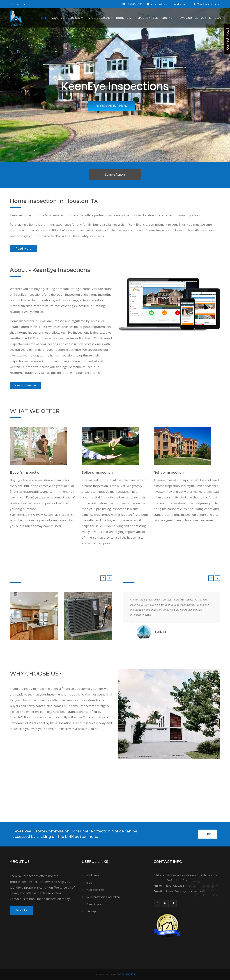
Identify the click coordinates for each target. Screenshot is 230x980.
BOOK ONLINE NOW (114, 107)
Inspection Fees (146, 18)
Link (208, 834)
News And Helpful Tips (194, 18)
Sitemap (91, 911)
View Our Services (25, 385)
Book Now (124, 18)
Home (44, 18)
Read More (23, 249)
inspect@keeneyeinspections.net (170, 4)
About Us (58, 18)
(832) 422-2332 (134, 4)
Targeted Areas (98, 18)
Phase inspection (96, 904)
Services (74, 18)
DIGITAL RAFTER (126, 974)
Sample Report (115, 175)
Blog (218, 18)
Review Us (21, 910)
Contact (168, 18)
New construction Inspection (103, 897)
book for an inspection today (50, 899)
